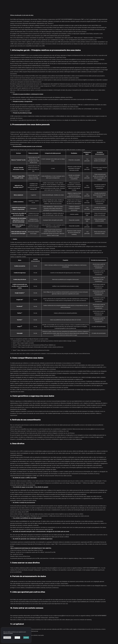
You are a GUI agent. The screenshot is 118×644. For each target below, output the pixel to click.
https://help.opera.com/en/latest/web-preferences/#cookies (33, 350)
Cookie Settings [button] (7, 638)
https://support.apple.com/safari (25, 343)
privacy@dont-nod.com (75, 59)
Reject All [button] (17, 638)
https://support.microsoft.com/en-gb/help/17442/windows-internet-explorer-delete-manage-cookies (49, 341)
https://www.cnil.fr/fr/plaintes (87, 558)
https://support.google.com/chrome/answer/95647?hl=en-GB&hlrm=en (37, 345)
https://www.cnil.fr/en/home (23, 556)
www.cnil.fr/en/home (84, 354)
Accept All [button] (26, 638)
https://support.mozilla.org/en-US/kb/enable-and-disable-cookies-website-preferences (41, 347)
